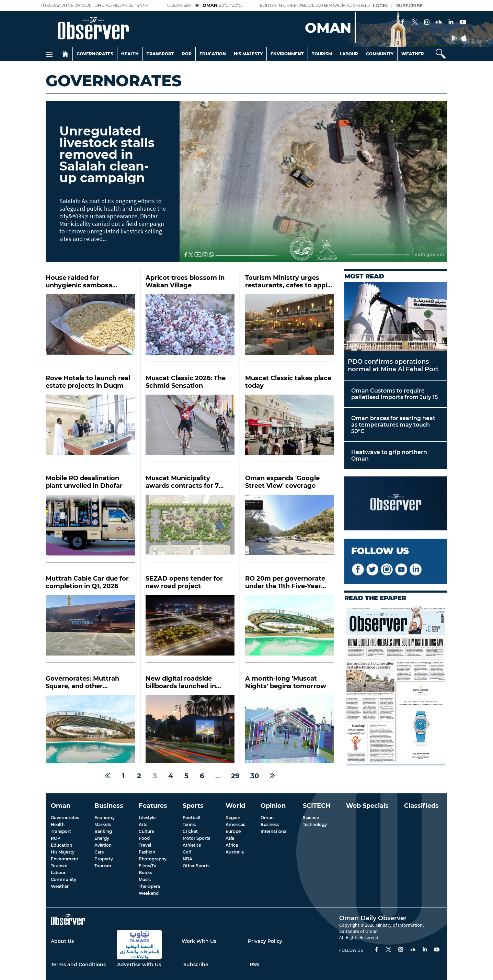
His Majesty (248, 54)
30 (255, 776)
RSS (254, 965)
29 (235, 776)
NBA (187, 859)
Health (130, 54)
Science (311, 818)
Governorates (95, 54)
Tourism (322, 54)
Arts (143, 824)
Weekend (149, 893)
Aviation (103, 845)
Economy (105, 818)
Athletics (192, 845)
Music (145, 879)
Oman (267, 818)
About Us (62, 941)
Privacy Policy (265, 941)
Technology (315, 824)
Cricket (190, 831)
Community (380, 54)
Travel (145, 845)
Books (145, 873)
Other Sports (196, 866)
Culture (146, 831)
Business (270, 824)
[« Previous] (107, 776)
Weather (413, 54)
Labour (349, 54)
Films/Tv (147, 866)
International (274, 831)
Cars (99, 852)
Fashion (147, 852)
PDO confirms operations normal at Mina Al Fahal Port (393, 365)
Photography (153, 859)
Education (213, 54)
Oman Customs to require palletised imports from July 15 (394, 394)
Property (104, 859)
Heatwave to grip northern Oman (389, 455)
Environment (287, 54)
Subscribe (196, 965)
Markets (103, 824)
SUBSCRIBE (410, 5)
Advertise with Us (139, 965)
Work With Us (199, 941)
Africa (232, 845)
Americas (235, 824)
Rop (187, 54)
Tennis (189, 824)
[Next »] (272, 776)
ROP (56, 838)
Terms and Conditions (78, 965)
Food (144, 838)
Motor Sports (196, 838)
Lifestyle (147, 818)
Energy (102, 838)
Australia (235, 852)
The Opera (149, 886)
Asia (230, 838)
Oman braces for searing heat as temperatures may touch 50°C (393, 425)
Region (233, 818)
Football (191, 818)
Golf (187, 852)
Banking (103, 831)
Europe (233, 831)
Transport (160, 54)
